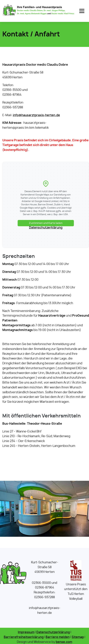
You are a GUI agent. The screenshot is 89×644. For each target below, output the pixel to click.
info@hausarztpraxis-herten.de (36, 115)
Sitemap (78, 637)
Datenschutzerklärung (46, 228)
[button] (82, 11)
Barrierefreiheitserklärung (24, 637)
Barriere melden (58, 637)
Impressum (26, 632)
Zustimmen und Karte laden (46, 223)
